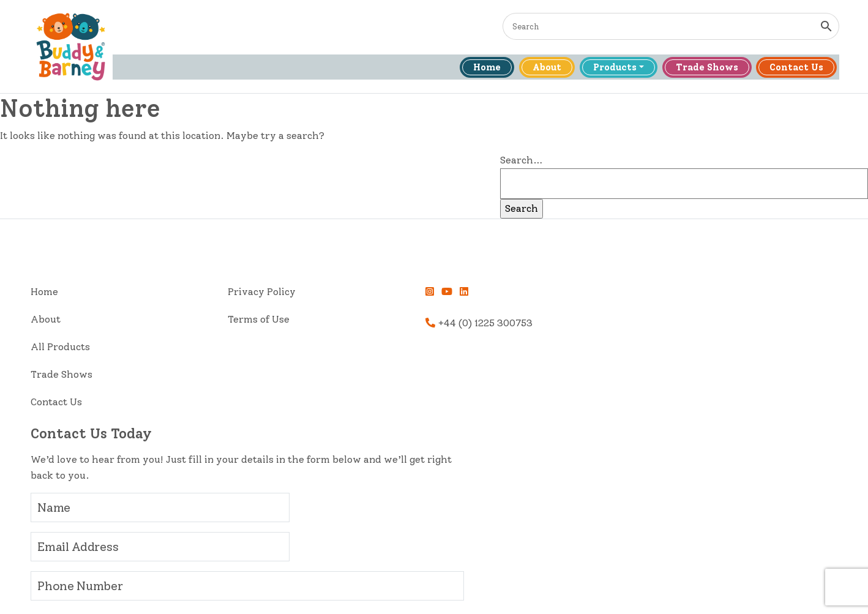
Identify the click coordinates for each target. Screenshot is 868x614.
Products (608, 69)
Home (478, 69)
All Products (67, 349)
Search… (663, 163)
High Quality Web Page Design (642, 592)
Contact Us (793, 69)
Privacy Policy (206, 294)
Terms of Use (203, 322)
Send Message (573, 517)
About (539, 69)
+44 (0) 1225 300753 (360, 325)
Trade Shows (702, 69)
